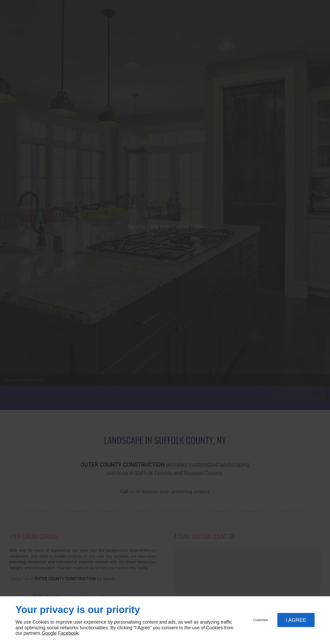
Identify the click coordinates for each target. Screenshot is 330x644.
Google (49, 633)
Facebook (68, 633)
